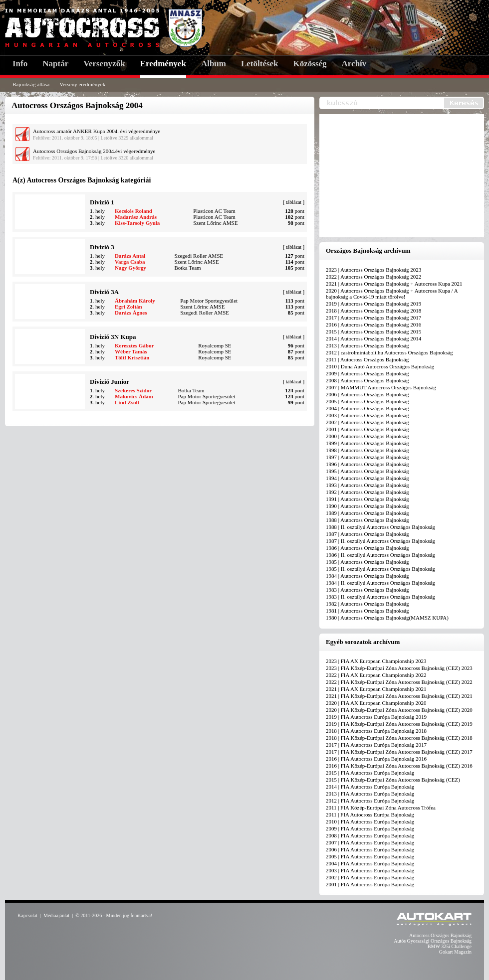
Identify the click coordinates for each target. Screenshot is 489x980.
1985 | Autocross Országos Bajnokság (367, 562)
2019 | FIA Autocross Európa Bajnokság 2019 (376, 717)
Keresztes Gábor (134, 345)
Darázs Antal (130, 256)
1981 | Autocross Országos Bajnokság (367, 611)
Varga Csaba (130, 262)
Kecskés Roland (133, 211)
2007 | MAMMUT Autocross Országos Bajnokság (381, 387)
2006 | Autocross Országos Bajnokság (367, 394)
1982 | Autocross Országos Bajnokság (367, 604)
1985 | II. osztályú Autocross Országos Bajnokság (380, 569)
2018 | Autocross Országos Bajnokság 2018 (373, 311)
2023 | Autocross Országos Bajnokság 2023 (373, 270)
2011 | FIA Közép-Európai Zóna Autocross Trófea (381, 808)
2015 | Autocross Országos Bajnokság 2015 (373, 331)
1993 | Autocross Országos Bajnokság (367, 485)
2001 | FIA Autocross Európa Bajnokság (370, 884)
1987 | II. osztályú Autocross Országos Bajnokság (380, 541)
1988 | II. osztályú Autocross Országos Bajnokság (380, 527)
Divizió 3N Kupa (113, 337)
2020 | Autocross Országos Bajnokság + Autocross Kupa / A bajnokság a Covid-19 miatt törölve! (392, 294)
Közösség (310, 64)
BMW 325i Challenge (450, 946)
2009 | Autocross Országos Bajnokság (367, 373)
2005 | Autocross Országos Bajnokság (367, 401)
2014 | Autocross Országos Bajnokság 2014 (373, 338)
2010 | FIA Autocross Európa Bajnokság (370, 821)
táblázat (294, 202)
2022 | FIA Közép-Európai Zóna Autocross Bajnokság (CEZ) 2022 (399, 682)
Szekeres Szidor (133, 390)
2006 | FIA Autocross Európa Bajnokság (370, 849)
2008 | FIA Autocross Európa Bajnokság (370, 835)
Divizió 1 (102, 202)
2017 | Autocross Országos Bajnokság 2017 (373, 318)
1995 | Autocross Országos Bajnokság (367, 471)
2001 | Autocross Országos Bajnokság (367, 429)
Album (214, 64)
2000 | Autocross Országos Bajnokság (367, 436)
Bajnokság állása (31, 84)
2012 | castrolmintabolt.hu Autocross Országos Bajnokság (389, 352)
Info (20, 64)
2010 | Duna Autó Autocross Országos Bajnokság (380, 366)
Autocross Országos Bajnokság (440, 935)
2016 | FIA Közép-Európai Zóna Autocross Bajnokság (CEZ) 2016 (399, 766)
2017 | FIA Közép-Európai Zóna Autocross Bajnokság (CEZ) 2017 (399, 752)
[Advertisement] (404, 176)
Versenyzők (104, 64)
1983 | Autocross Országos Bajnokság (367, 590)
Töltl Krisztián (132, 357)
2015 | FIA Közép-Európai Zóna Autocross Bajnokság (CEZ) (393, 780)
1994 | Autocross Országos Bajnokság (367, 478)
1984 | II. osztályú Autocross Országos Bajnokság (380, 583)
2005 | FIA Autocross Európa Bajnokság (370, 856)
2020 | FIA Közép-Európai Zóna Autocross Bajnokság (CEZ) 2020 (399, 710)
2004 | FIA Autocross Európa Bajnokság (370, 863)
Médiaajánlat (56, 915)
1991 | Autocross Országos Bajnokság (367, 499)
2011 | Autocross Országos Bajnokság (367, 359)
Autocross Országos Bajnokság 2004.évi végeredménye (94, 151)
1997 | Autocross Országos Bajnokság (367, 457)
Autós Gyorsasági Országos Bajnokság (433, 941)
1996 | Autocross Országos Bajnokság (367, 464)
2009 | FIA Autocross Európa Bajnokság (370, 828)
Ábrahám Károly (135, 301)
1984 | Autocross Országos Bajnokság (367, 576)
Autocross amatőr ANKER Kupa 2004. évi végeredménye (97, 131)
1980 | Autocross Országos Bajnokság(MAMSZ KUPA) (387, 618)
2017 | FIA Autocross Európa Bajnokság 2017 (376, 745)
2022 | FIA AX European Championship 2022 (376, 675)
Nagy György (130, 268)
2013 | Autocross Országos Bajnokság (367, 345)
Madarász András (136, 217)
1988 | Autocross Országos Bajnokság (367, 520)
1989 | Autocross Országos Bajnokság (367, 513)
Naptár (55, 64)
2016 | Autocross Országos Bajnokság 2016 (373, 325)
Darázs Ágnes (131, 313)
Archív (354, 64)
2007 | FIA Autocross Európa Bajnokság (370, 842)
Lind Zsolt (127, 402)
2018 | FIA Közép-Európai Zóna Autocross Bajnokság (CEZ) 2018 (399, 738)
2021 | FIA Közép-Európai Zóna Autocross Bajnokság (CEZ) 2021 (399, 696)
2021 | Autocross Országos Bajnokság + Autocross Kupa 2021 (394, 284)
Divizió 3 (102, 247)
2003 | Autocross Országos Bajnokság (367, 415)
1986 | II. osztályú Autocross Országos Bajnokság (380, 555)
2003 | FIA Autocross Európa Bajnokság (370, 870)
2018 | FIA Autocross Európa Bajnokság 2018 (376, 731)
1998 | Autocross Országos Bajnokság (367, 450)
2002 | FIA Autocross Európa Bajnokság (370, 877)
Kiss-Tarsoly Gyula (137, 223)
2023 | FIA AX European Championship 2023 (376, 661)
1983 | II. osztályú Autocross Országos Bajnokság (380, 597)
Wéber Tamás (131, 351)
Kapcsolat (27, 915)
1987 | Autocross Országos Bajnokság (367, 534)
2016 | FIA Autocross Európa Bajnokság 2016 (376, 759)
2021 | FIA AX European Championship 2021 (376, 689)
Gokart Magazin (455, 952)
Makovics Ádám (134, 396)
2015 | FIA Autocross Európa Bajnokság (370, 773)
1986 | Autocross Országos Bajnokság (367, 548)
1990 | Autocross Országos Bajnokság (367, 506)
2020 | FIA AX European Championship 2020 (376, 703)
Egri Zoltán (128, 307)
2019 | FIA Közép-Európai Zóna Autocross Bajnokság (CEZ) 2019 (399, 724)
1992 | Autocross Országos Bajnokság (367, 492)
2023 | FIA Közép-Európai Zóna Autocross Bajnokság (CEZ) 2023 (399, 668)
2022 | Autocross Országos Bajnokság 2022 (373, 277)
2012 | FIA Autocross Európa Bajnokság (370, 801)
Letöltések (260, 64)
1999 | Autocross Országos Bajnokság (367, 443)
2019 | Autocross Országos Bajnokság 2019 (373, 304)
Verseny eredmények (82, 84)
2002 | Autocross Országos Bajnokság (367, 422)
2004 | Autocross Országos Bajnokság (367, 408)
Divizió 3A (104, 292)
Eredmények (163, 64)
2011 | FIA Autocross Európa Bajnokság (370, 815)
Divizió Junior (110, 382)
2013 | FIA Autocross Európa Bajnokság (370, 794)
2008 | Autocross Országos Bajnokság (367, 380)
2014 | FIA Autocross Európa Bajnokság (370, 787)
